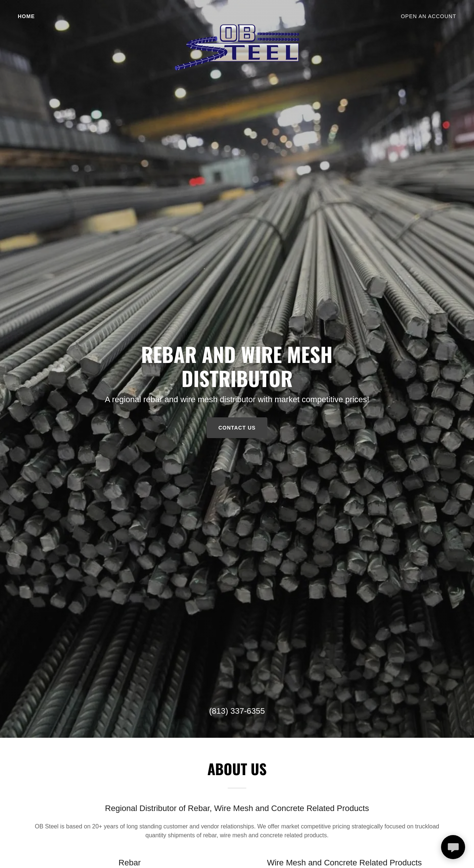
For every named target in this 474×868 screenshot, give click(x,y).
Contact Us (237, 428)
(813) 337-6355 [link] (237, 711)
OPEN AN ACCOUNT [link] (428, 16)
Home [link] (26, 16)
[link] (237, 16)
